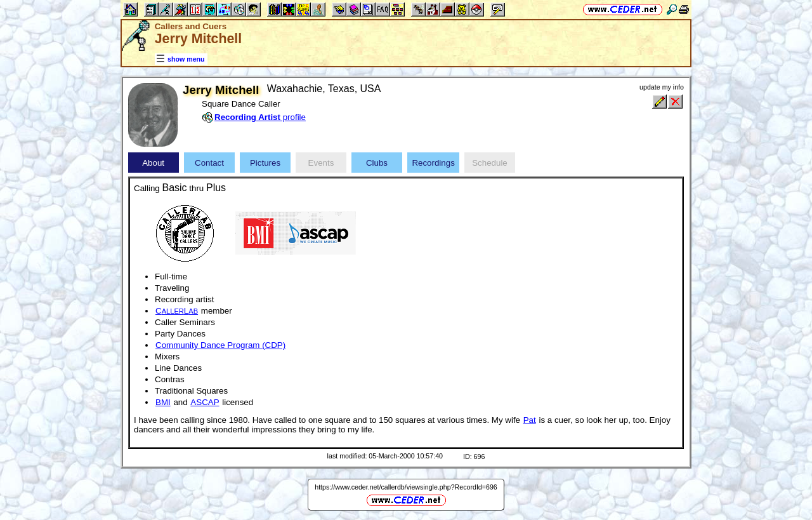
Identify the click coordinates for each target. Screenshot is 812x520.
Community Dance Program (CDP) (220, 345)
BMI (163, 402)
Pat (530, 420)
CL (177, 311)
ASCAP (205, 402)
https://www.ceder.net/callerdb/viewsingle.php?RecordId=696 (406, 487)
